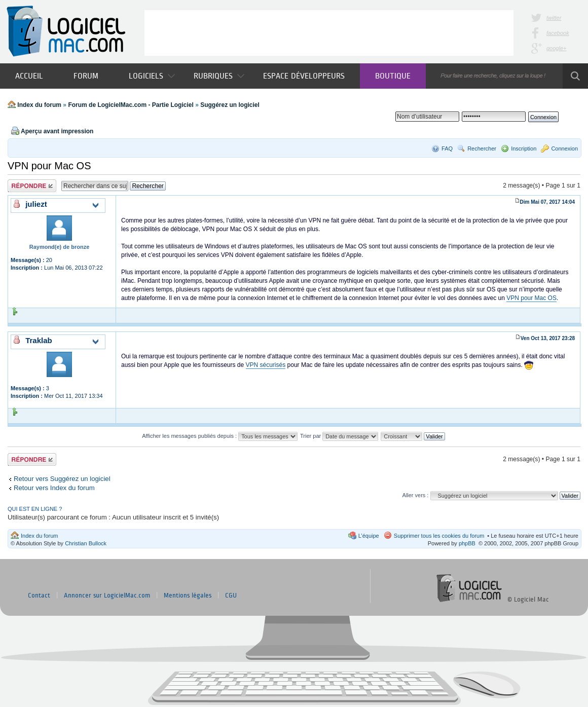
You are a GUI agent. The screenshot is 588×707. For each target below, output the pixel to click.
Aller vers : (415, 495)
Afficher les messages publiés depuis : (220, 436)
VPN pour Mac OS (49, 166)
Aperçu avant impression (57, 131)
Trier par (339, 436)
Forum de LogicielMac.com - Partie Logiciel (131, 105)
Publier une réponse (32, 186)
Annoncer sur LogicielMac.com (107, 596)
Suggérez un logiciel (230, 105)
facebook (558, 33)
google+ (556, 48)
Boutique (393, 76)
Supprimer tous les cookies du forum (439, 536)
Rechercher (482, 148)
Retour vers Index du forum (54, 488)
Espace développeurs (304, 76)
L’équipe (369, 536)
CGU (231, 596)
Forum (86, 76)
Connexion (564, 148)
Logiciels (152, 76)
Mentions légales (188, 596)
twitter (554, 18)
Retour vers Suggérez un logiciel (62, 479)
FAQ (447, 148)
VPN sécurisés (266, 365)
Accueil (29, 76)
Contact (39, 596)
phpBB (467, 543)
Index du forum (39, 105)
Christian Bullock (86, 543)
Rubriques (219, 76)
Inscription (524, 148)
